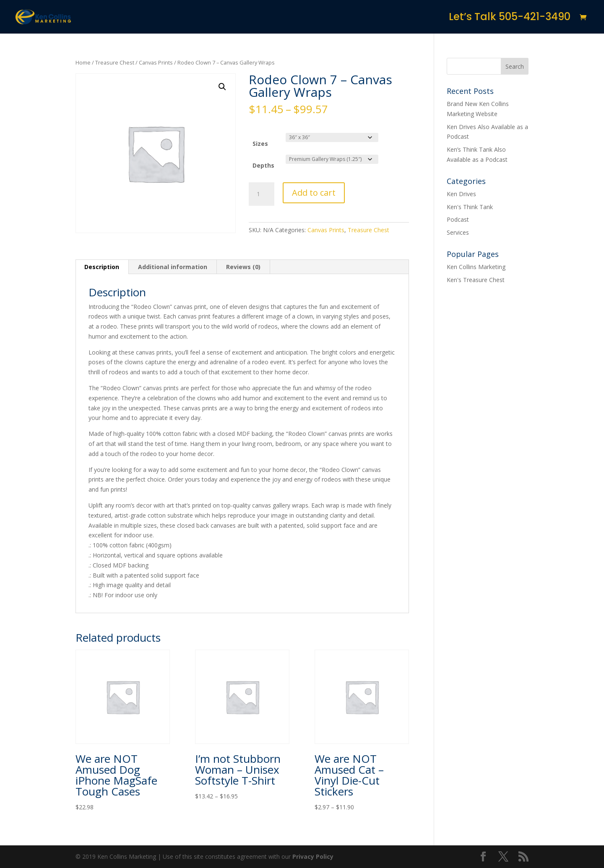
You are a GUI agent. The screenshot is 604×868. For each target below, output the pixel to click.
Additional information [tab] (173, 267)
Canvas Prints (156, 62)
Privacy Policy (313, 856)
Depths (263, 165)
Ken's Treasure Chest (476, 280)
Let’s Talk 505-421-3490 (510, 19)
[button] (222, 87)
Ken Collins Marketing (476, 267)
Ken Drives (461, 194)
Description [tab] (102, 267)
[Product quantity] (261, 194)
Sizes (260, 144)
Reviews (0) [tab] (243, 267)
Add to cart (314, 193)
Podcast (458, 219)
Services (458, 232)
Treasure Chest (115, 62)
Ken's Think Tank (470, 207)
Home (83, 62)
